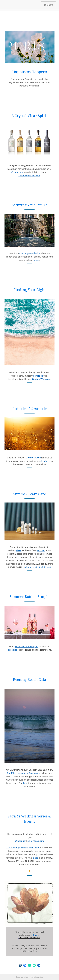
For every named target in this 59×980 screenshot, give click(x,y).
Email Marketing (22, 977)
